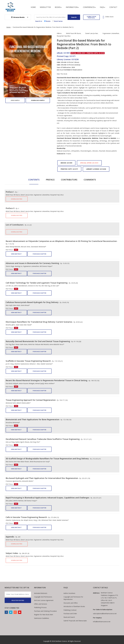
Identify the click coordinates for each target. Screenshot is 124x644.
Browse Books (18, 17)
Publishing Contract (70, 610)
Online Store (109, 17)
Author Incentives (69, 593)
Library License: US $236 (96, 169)
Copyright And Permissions (43, 597)
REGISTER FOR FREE (18, 600)
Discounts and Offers (71, 603)
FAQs (103, 7)
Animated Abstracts (41, 593)
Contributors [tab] (69, 180)
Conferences (89, 7)
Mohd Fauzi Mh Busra (73, 33)
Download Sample (38, 100)
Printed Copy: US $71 (69, 169)
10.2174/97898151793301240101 (71, 70)
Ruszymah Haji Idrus (64, 36)
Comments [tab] (90, 180)
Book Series (57, 21)
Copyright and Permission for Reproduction (73, 598)
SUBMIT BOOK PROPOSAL (91, 17)
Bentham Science (61, 641)
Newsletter (45, 7)
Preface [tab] (50, 180)
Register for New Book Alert (44, 615)
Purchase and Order (70, 614)
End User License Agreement (44, 600)
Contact (113, 7)
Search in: (39, 21)
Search (74, 17)
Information (72, 7)
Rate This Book (62, 74)
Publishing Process (40, 607)
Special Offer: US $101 (89, 163)
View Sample (15, 100)
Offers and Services (41, 604)
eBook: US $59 (66, 163)
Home (33, 7)
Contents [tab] (34, 180)
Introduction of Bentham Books (74, 606)
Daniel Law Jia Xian (92, 33)
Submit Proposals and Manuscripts (75, 621)
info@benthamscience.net (102, 622)
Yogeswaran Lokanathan (111, 33)
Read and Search (69, 617)
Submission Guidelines (42, 618)
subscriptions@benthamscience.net (105, 614)
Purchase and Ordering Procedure (45, 611)
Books (58, 7)
